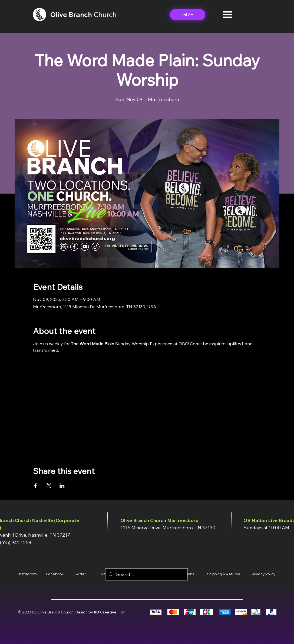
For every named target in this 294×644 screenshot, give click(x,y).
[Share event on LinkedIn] (62, 486)
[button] (227, 15)
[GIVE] (188, 15)
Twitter (80, 574)
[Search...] (146, 574)
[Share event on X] (49, 486)
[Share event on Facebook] (36, 486)
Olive (60, 14)
